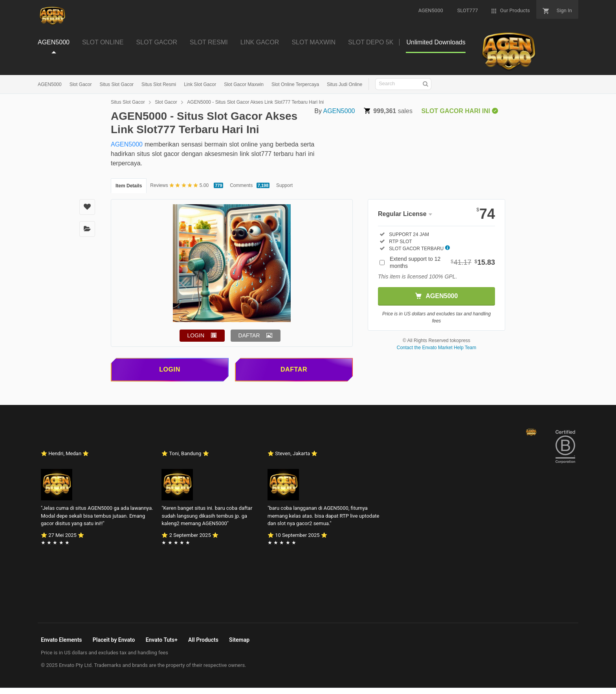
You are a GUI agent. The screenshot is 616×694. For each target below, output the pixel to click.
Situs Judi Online (345, 84)
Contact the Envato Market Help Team (437, 348)
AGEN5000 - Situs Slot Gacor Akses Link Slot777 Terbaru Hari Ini (255, 102)
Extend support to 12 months (442, 262)
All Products (203, 640)
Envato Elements (61, 640)
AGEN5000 (50, 84)
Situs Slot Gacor (116, 84)
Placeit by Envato (114, 640)
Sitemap (239, 640)
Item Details (129, 186)
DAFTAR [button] (249, 335)
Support (284, 185)
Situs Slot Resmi (159, 84)
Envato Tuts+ (162, 640)
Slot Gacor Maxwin (244, 84)
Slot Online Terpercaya (295, 84)
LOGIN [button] (196, 335)
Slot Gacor (81, 84)
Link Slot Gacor (200, 84)
